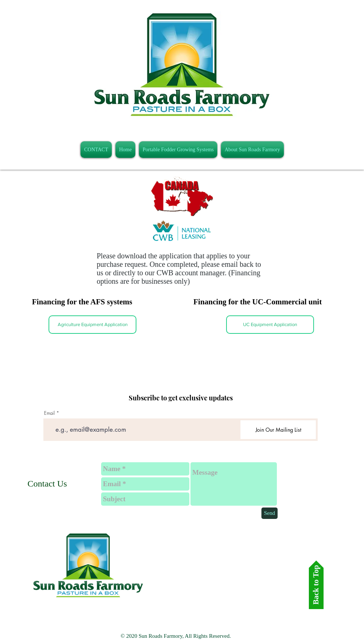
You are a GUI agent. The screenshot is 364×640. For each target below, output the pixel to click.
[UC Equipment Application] (270, 325)
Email (49, 413)
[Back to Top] (316, 585)
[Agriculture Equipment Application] (92, 325)
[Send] (270, 513)
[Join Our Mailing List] (278, 430)
